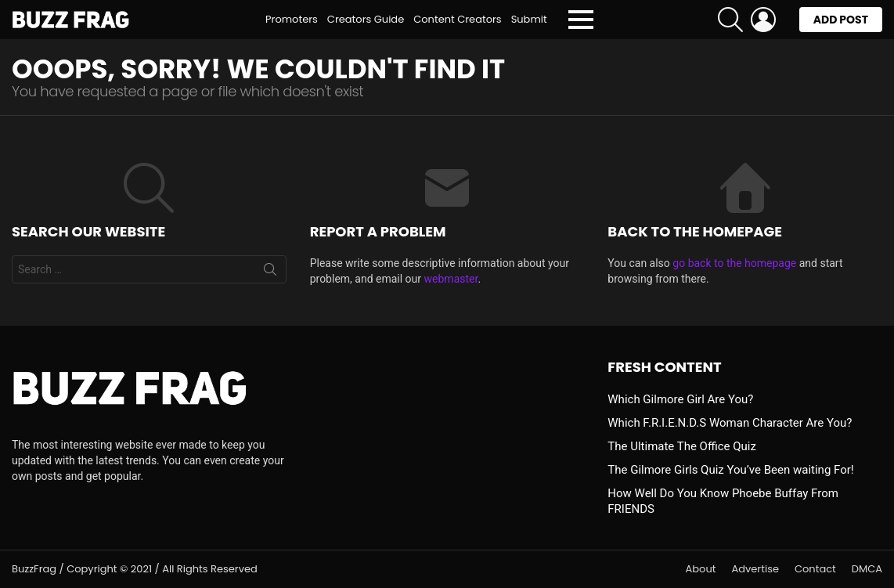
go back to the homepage (734, 263)
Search (270, 272)
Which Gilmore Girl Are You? (680, 399)
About (701, 569)
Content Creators (457, 19)
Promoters (292, 19)
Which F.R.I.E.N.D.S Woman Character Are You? (730, 423)
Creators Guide (366, 19)
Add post (841, 22)
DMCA (867, 569)
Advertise (755, 569)
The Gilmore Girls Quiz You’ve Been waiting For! (730, 470)
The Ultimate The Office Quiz (682, 446)
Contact (815, 569)
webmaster (451, 279)
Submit (529, 19)
